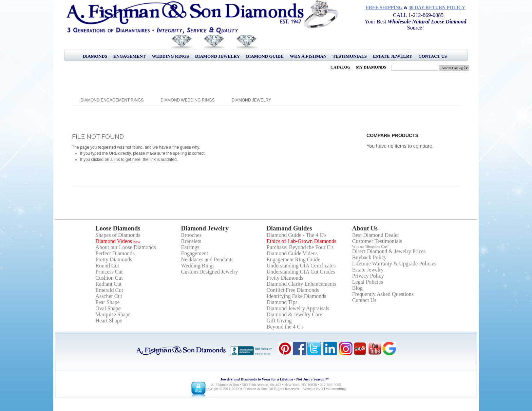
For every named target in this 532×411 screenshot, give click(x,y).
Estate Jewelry (393, 56)
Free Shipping (384, 8)
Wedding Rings (170, 56)
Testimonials (349, 56)
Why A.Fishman (308, 56)
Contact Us (433, 56)
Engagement (129, 56)
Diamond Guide (265, 56)
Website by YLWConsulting (325, 389)
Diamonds (95, 56)
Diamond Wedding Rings (187, 100)
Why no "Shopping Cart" (371, 246)
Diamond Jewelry (217, 56)
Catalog (340, 67)
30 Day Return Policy (437, 8)
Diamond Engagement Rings (112, 100)
